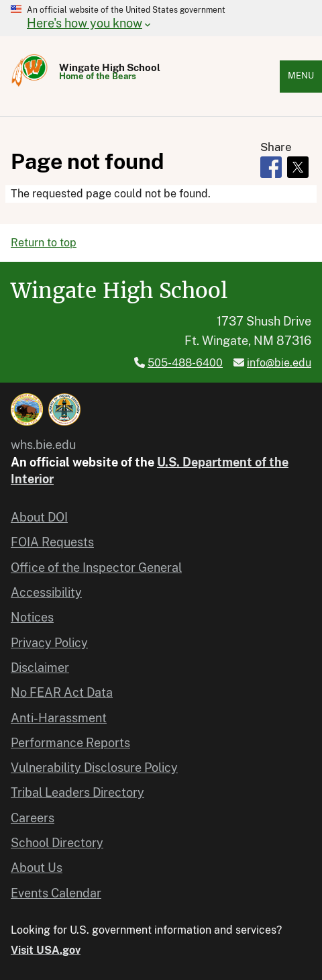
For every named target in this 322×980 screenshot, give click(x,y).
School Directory (57, 843)
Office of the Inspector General (96, 568)
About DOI (39, 517)
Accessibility (46, 592)
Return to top (44, 243)
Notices (32, 617)
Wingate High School (110, 67)
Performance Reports (70, 743)
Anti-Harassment (59, 718)
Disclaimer (40, 668)
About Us (37, 868)
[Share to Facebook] (271, 167)
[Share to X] (298, 167)
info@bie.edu (279, 363)
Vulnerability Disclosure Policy (94, 768)
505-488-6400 (185, 363)
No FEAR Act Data (62, 692)
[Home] (30, 86)
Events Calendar (56, 893)
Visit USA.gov (46, 950)
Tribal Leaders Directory (77, 792)
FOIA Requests (52, 542)
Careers (33, 818)
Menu (301, 76)
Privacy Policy (49, 643)
